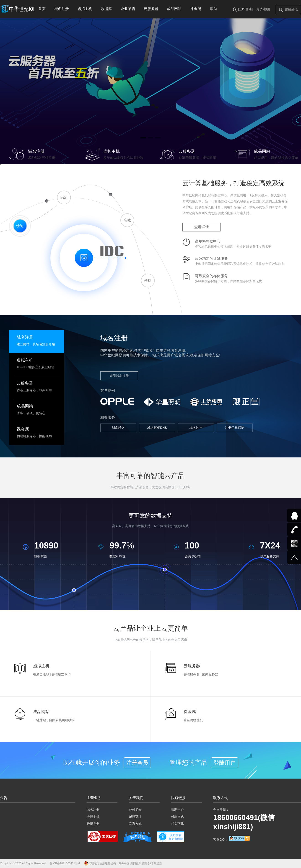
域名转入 (118, 428)
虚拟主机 (85, 9)
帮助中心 (177, 810)
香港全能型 (41, 674)
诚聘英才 (135, 817)
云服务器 (151, 9)
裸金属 (196, 9)
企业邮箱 (128, 9)
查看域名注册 (119, 376)
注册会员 (137, 763)
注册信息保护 (235, 428)
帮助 (213, 9)
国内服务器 (210, 674)
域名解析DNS (157, 428)
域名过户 (196, 428)
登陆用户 (225, 763)
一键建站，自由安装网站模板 (54, 720)
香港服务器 (192, 674)
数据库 (106, 9)
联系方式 (135, 824)
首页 (42, 9)
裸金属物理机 (193, 720)
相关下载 (177, 824)
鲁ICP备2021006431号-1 (65, 863)
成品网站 (174, 9)
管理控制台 (288, 10)
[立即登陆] (245, 9)
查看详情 (202, 227)
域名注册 (62, 9)
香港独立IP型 (61, 674)
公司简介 (135, 810)
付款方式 (177, 817)
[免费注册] (263, 9)
